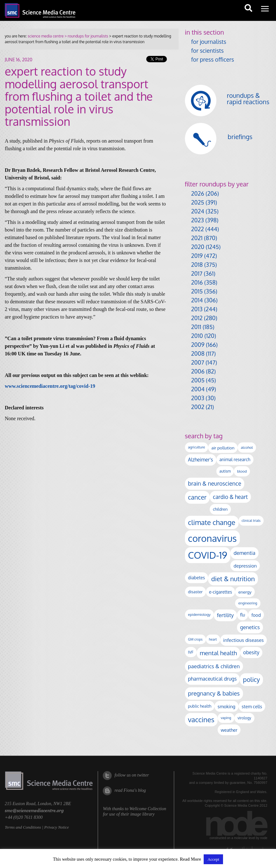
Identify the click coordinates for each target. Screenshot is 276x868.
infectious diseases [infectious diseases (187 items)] (244, 640)
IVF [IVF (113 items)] (191, 652)
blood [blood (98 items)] (242, 471)
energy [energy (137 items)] (245, 592)
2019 (197, 256)
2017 (197, 273)
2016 (197, 282)
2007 (198, 362)
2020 (198, 247)
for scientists (208, 50)
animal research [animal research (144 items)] (235, 459)
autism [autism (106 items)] (225, 471)
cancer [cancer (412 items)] (197, 497)
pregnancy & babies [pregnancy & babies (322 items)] (214, 693)
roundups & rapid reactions (248, 98)
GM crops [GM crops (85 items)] (195, 639)
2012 (197, 318)
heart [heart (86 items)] (213, 639)
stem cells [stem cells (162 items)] (252, 706)
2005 (198, 380)
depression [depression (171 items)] (245, 566)
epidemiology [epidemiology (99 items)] (199, 614)
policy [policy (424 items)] (251, 680)
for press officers (213, 59)
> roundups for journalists (86, 36)
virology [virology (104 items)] (244, 718)
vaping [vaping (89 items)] (226, 718)
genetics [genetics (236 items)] (250, 627)
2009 (198, 345)
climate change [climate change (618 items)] (212, 522)
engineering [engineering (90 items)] (248, 603)
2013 (197, 309)
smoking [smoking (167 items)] (227, 706)
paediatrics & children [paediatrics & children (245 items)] (214, 666)
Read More (191, 859)
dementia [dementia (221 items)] (244, 553)
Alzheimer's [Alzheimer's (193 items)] (201, 460)
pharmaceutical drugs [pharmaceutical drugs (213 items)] (213, 679)
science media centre (46, 36)
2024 (198, 211)
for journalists (209, 42)
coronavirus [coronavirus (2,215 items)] (213, 538)
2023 (198, 220)
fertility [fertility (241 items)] (225, 615)
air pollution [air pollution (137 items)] (223, 448)
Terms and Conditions (23, 827)
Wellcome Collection (148, 809)
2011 (196, 327)
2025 (198, 202)
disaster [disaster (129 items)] (195, 592)
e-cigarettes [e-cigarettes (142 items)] (221, 592)
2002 (198, 407)
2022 (198, 229)
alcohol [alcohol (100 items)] (247, 447)
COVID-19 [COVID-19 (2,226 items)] (208, 555)
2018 (197, 265)
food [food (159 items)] (256, 615)
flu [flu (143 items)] (243, 615)
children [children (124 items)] (220, 509)
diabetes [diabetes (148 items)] (197, 578)
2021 (197, 238)
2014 (197, 300)
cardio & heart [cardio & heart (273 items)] (230, 497)
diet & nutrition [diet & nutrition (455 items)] (233, 579)
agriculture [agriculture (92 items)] (197, 447)
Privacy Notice (56, 827)
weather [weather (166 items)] (229, 730)
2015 (197, 291)
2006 (198, 371)
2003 (198, 398)
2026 (198, 193)
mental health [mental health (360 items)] (218, 653)
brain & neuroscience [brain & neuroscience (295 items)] (215, 483)
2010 (197, 336)
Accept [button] (213, 859)
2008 (198, 353)
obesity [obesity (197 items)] (251, 652)
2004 (198, 389)
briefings (240, 137)
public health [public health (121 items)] (200, 706)
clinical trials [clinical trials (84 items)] (251, 521)
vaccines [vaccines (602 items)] (201, 720)
